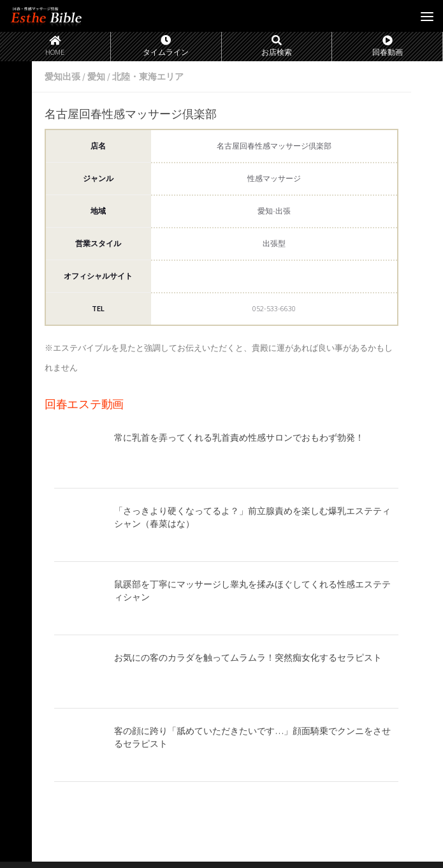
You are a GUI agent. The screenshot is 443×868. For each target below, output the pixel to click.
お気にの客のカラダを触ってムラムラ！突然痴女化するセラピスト (248, 658)
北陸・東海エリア (148, 77)
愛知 (96, 77)
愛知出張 (62, 77)
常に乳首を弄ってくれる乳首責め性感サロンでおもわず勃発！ (239, 438)
